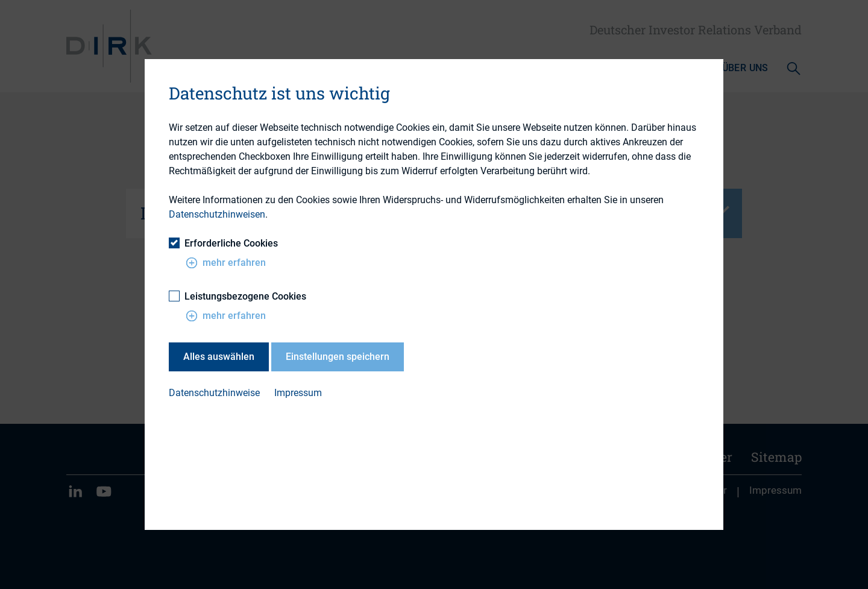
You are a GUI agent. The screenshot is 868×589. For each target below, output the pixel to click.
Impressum (298, 393)
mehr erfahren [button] (226, 263)
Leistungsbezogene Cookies (237, 296)
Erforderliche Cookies (223, 243)
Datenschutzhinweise (214, 393)
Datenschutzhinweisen (217, 214)
